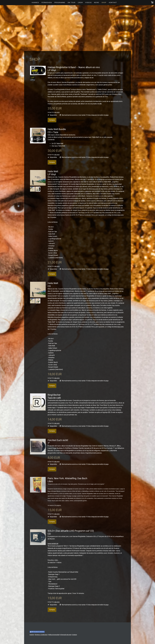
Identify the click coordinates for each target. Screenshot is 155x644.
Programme (60, 3)
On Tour (72, 3)
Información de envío (66, 635)
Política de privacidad (54, 635)
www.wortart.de (53, 544)
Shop (104, 3)
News (97, 3)
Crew (80, 3)
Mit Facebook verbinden (37, 632)
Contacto (74, 635)
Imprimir (32, 635)
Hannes (35, 3)
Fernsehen (47, 3)
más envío (57, 112)
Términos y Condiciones (41, 635)
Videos (88, 3)
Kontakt (113, 3)
